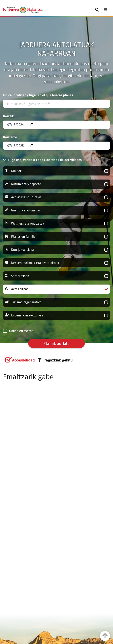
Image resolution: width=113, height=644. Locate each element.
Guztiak (56, 171)
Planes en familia (56, 237)
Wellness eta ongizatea (56, 223)
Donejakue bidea (56, 250)
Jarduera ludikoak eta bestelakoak (56, 263)
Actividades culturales (56, 197)
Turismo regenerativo (56, 302)
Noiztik (8, 116)
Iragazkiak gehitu (55, 360)
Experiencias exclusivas (56, 315)
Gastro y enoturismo (56, 210)
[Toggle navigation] (105, 10)
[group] (56, 171)
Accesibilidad (56, 289)
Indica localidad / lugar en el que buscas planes (38, 95)
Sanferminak (56, 276)
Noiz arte (10, 137)
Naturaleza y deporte (56, 184)
